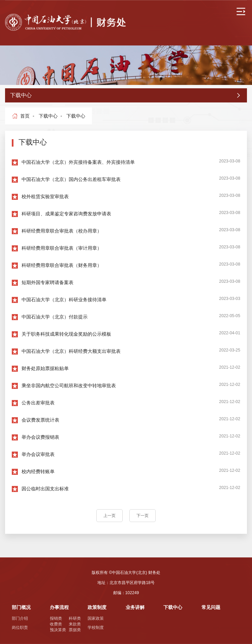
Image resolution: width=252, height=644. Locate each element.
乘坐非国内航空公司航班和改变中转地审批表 (69, 386)
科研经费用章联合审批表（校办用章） (62, 231)
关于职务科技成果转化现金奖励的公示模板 (66, 334)
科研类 (75, 618)
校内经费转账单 (38, 471)
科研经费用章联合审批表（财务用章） (62, 265)
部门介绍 (20, 618)
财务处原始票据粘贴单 (45, 368)
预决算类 (58, 630)
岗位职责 (20, 627)
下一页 (143, 516)
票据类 (75, 630)
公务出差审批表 (38, 403)
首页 (25, 116)
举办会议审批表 (38, 454)
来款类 (75, 624)
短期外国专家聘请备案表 (48, 282)
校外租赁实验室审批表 (45, 196)
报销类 (56, 618)
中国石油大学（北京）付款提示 (55, 317)
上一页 (109, 516)
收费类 (56, 624)
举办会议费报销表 (40, 437)
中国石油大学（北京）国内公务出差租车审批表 (71, 179)
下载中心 (48, 116)
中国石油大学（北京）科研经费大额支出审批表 (71, 351)
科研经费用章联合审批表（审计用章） (62, 248)
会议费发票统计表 (40, 420)
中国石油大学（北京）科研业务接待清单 (64, 300)
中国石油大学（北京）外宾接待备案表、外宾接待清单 (78, 162)
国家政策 (96, 618)
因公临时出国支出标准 (45, 489)
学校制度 (96, 627)
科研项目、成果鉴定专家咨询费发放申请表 (66, 214)
